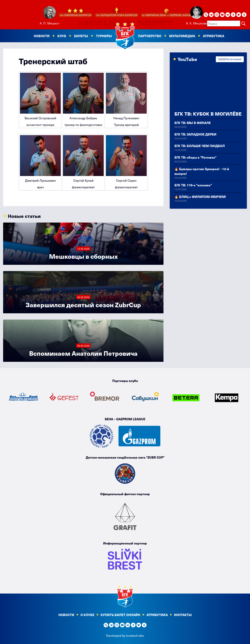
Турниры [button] (104, 36)
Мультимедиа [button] (182, 36)
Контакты (183, 615)
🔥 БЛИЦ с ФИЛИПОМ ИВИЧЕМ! (200, 197)
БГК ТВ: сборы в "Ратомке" (195, 157)
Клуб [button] (62, 36)
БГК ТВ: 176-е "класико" (193, 185)
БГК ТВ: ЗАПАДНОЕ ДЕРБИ (195, 134)
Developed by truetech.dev (125, 635)
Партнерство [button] (150, 36)
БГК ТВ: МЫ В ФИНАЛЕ (193, 123)
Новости (66, 615)
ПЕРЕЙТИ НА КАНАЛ (230, 59)
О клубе (87, 615)
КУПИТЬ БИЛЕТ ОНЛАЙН (120, 615)
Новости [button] (42, 36)
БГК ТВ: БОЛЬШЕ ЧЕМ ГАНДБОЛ (200, 146)
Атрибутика (214, 36)
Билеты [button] (81, 36)
